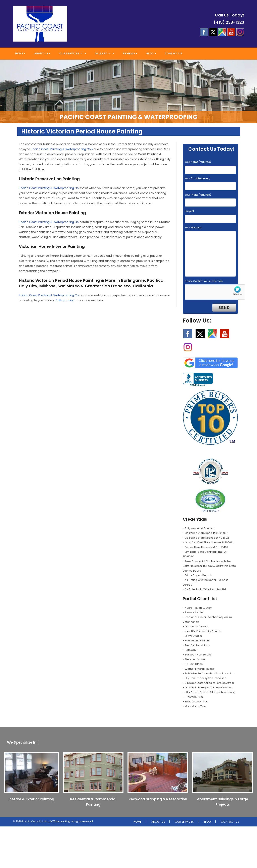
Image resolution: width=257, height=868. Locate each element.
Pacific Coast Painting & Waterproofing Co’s (62, 149)
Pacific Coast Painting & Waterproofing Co (49, 188)
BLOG (207, 822)
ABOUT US (158, 822)
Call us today (65, 300)
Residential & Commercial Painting (93, 802)
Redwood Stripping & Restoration (158, 799)
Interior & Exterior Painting (31, 799)
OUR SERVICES (184, 822)
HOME (138, 822)
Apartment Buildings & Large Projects (223, 802)
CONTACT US (230, 822)
